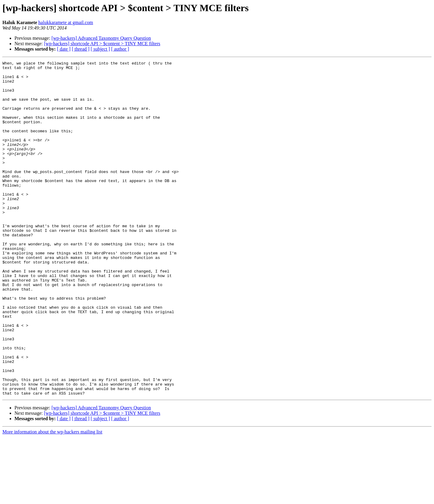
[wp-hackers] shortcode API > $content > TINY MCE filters (102, 44)
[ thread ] (81, 49)
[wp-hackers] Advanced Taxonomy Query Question (101, 38)
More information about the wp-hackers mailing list (52, 499)
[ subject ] (100, 49)
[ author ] (120, 49)
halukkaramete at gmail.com (66, 22)
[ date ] (64, 49)
